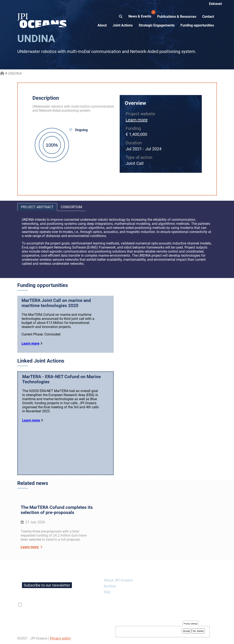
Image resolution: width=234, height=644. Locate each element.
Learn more (137, 120)
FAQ (107, 592)
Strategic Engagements (157, 25)
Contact (208, 17)
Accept (186, 631)
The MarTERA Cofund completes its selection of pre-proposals (57, 510)
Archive (110, 586)
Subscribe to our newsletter (47, 585)
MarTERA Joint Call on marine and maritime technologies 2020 (56, 303)
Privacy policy (60, 638)
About (102, 25)
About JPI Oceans (118, 580)
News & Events (140, 14)
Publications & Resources (177, 17)
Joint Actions (123, 25)
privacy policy (73, 605)
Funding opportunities (197, 25)
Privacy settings (191, 624)
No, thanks (198, 631)
